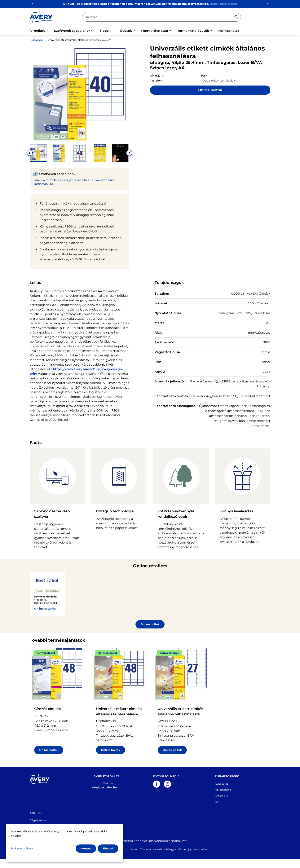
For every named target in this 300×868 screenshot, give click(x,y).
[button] (38, 153)
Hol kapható (223, 790)
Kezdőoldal (36, 40)
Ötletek (126, 31)
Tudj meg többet (22, 848)
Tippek (105, 31)
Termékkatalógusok (193, 31)
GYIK (218, 802)
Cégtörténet (38, 820)
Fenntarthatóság (155, 31)
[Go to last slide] (30, 153)
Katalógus (222, 796)
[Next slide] (129, 153)
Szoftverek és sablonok (72, 31)
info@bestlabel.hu (104, 787)
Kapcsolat (221, 784)
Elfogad (108, 848)
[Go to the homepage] (41, 18)
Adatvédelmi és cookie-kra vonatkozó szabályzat (150, 841)
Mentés (86, 848)
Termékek (37, 31)
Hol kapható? (229, 31)
